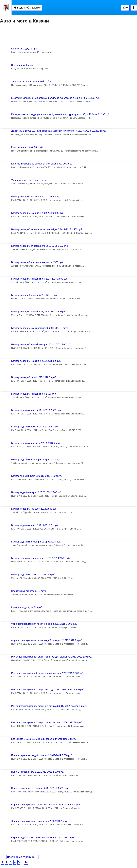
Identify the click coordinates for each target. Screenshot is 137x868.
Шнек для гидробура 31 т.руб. (27, 607)
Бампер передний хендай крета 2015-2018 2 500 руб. (40, 279)
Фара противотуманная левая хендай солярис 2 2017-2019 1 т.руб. (47, 640)
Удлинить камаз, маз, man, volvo (29, 180)
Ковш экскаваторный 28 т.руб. (27, 147)
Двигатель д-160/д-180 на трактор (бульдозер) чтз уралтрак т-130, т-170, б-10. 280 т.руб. (58, 131)
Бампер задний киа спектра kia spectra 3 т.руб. (36, 460)
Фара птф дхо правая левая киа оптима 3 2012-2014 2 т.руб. (44, 838)
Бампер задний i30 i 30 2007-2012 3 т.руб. (33, 575)
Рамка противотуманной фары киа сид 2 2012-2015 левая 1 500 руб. (48, 690)
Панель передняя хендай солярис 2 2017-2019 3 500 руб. (42, 755)
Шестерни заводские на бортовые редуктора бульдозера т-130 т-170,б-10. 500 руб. (56, 98)
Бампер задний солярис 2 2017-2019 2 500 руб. (37, 492)
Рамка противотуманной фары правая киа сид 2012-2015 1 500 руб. (48, 673)
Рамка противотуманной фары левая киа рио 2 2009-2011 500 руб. (47, 722)
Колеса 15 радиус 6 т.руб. (25, 49)
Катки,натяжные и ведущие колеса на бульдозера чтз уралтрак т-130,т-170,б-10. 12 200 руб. (61, 114)
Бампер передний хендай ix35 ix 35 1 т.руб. (34, 295)
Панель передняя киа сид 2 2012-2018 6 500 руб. (37, 772)
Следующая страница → (22, 857)
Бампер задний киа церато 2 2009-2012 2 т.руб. (37, 443)
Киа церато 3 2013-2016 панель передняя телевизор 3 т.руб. (44, 739)
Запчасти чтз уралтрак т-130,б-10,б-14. (32, 82)
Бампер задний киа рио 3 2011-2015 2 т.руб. (35, 427)
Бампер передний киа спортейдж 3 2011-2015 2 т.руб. (40, 328)
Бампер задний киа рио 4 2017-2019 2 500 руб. (36, 410)
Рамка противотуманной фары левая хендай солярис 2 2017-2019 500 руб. (52, 657)
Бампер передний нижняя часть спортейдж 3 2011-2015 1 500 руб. (47, 229)
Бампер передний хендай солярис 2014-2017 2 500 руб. (41, 344)
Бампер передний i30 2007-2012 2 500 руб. (34, 509)
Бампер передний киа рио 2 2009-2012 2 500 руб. (38, 213)
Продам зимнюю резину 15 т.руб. (29, 591)
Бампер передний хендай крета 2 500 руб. (34, 394)
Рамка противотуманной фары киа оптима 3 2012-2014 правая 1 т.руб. (49, 706)
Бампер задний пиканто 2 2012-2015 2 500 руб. (37, 476)
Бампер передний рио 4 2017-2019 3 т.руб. (34, 377)
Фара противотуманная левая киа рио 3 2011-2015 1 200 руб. (44, 624)
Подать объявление (27, 8)
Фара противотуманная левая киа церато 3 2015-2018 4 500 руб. (46, 805)
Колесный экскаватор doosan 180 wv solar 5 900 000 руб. (42, 164)
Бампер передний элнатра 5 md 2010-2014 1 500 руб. (40, 246)
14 (26, 862)
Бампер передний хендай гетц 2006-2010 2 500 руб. (39, 312)
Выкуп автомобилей (22, 65)
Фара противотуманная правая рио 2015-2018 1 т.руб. (40, 821)
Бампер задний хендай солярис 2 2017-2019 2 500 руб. (41, 558)
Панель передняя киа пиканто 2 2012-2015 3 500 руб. (40, 788)
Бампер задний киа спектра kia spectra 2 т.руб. (36, 542)
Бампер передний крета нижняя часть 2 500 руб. (37, 262)
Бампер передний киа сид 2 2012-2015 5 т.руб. (36, 197)
